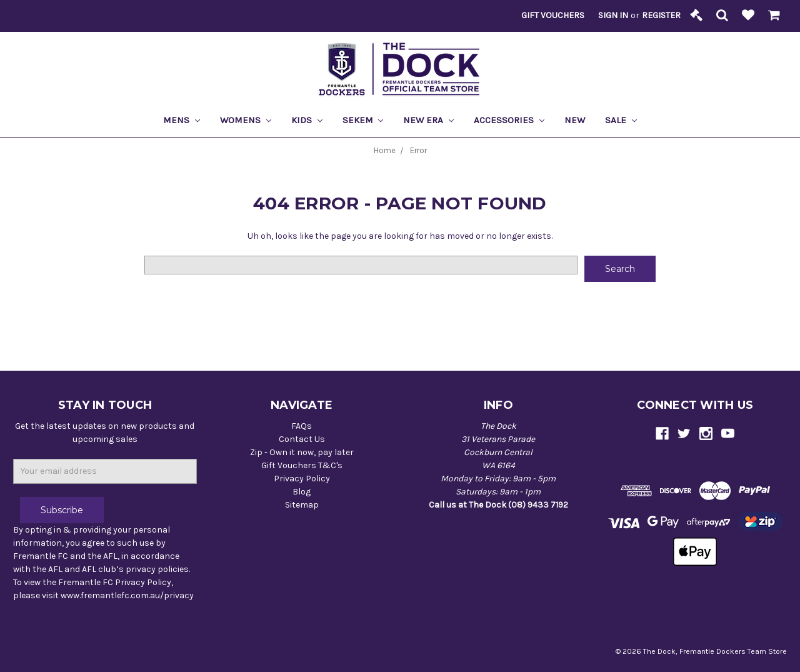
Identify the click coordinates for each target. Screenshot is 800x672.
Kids (307, 120)
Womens (246, 120)
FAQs (302, 426)
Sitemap (302, 505)
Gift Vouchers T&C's (302, 465)
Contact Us (302, 439)
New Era (428, 120)
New (575, 120)
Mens (182, 120)
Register (661, 15)
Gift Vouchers (553, 15)
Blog (302, 492)
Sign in (613, 15)
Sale (621, 120)
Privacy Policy (302, 479)
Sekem (363, 120)
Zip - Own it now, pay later (302, 452)
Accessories (509, 120)
